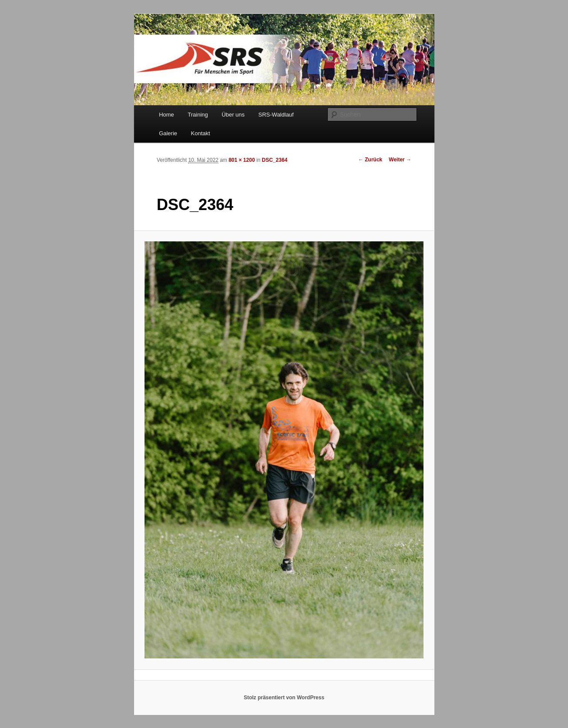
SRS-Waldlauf (276, 115)
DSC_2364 (275, 160)
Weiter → (400, 160)
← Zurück (370, 160)
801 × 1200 (242, 160)
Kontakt (201, 133)
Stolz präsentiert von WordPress (284, 698)
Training (198, 115)
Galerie (168, 133)
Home (166, 115)
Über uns (233, 115)
